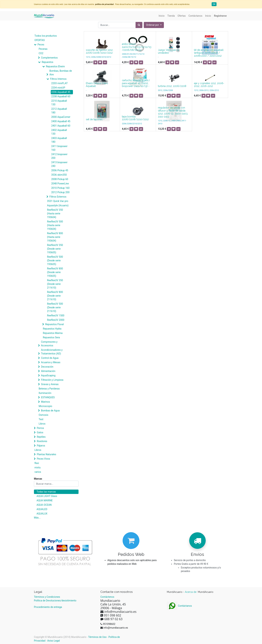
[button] (154, 25)
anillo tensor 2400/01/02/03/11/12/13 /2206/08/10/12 (137, 47)
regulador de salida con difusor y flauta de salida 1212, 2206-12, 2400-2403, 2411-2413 (173, 112)
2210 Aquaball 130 (59, 103)
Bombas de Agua (50, 411)
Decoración (47, 367)
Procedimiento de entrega (48, 607)
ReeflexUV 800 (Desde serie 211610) (55, 296)
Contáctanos (179, 606)
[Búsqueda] (139, 25)
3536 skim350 (59, 175)
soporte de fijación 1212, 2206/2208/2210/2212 (100, 51)
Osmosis (43, 415)
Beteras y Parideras (49, 389)
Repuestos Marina (53, 333)
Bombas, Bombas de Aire (61, 73)
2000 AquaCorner (61, 117)
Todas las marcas (46, 492)
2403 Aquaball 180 (59, 140)
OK (214, 4)
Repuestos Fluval (54, 324)
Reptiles (41, 437)
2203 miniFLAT (59, 83)
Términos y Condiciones (47, 597)
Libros (42, 424)
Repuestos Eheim (55, 66)
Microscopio (45, 406)
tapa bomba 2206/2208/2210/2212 (135, 118)
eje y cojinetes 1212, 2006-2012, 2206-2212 (209, 85)
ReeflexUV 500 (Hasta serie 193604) (55, 225)
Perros (40, 428)
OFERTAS (40, 40)
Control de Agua (50, 358)
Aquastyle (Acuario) (58, 205)
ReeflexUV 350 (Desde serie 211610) (55, 284)
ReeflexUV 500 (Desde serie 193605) (55, 260)
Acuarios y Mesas (51, 362)
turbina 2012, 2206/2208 (172, 86)
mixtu (38, 467)
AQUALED (42, 509)
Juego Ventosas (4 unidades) (168, 51)
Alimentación (48, 371)
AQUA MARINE (45, 500)
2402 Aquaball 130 (59, 132)
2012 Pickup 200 (60, 192)
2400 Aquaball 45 (61, 121)
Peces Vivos (43, 459)
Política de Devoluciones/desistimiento (55, 601)
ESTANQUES (48, 397)
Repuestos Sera (51, 337)
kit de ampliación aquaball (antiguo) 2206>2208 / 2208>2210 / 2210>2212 (209, 53)
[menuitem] (162, 16)
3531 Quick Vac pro (58, 201)
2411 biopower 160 (59, 148)
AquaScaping (48, 375)
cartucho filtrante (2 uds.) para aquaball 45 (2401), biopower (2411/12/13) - (136, 83)
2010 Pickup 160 (60, 188)
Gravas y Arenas (50, 384)
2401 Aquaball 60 (61, 126)
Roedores (42, 441)
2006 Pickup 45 (60, 170)
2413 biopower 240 (59, 164)
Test (41, 419)
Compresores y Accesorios (49, 344)
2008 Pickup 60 (60, 179)
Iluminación (45, 393)
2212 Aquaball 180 (59, 111)
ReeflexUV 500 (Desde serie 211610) (55, 307)
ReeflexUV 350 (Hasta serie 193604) (55, 213)
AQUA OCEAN (44, 505)
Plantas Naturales (46, 454)
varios (38, 472)
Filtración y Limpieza (52, 380)
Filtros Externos (58, 197)
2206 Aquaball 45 (61, 92)
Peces (41, 45)
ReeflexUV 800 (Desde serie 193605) (55, 272)
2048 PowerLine (60, 184)
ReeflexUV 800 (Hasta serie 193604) (55, 237)
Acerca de (191, 592)
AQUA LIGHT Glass (47, 496)
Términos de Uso (97, 637)
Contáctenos (107, 597)
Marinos (45, 402)
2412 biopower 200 (59, 156)
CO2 (41, 53)
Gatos (40, 432)
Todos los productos (46, 36)
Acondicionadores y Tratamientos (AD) (52, 352)
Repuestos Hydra (52, 329)
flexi (37, 463)
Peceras (43, 49)
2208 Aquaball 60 (61, 96)
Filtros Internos (58, 79)
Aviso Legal (54, 641)
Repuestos (47, 62)
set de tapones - (95, 119)
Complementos (49, 58)
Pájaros (41, 446)
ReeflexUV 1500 (56, 316)
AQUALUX (42, 514)
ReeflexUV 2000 (56, 320)
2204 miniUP (58, 88)
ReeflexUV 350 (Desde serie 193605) (55, 249)
